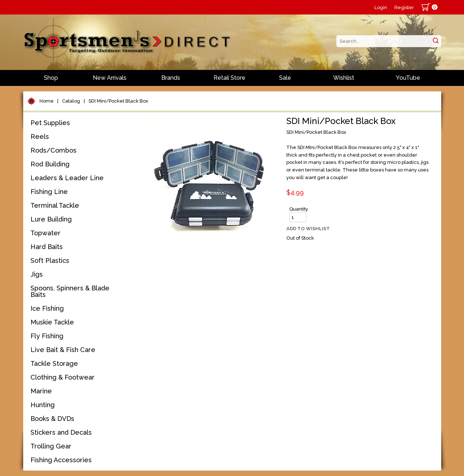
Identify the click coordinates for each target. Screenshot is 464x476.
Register (404, 7)
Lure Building (51, 219)
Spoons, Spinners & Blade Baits (70, 291)
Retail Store (229, 78)
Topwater (45, 233)
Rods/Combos (53, 150)
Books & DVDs (52, 419)
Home (47, 101)
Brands (171, 78)
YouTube (408, 78)
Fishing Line (49, 192)
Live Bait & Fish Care (63, 350)
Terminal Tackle (55, 205)
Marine (41, 391)
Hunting (43, 405)
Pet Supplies (50, 123)
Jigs (37, 274)
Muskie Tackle (52, 322)
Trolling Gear (51, 446)
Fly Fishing (47, 336)
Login (381, 7)
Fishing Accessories (61, 460)
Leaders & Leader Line (67, 178)
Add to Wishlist (308, 229)
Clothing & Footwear (63, 377)
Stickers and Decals (61, 432)
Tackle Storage (54, 363)
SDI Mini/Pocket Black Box (118, 101)
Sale (285, 78)
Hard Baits (47, 247)
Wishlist (344, 78)
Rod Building (50, 164)
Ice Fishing (47, 308)
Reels (40, 136)
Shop (51, 78)
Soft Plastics (50, 260)
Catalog (71, 101)
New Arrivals (110, 78)
